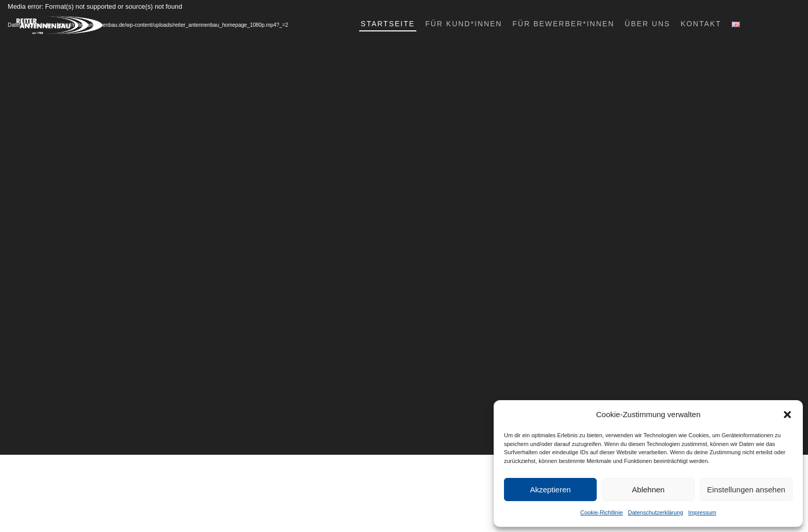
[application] (404, 227)
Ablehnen (648, 490)
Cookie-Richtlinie (602, 512)
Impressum (702, 512)
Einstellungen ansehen (746, 490)
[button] (787, 415)
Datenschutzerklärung (656, 512)
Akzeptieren (550, 490)
